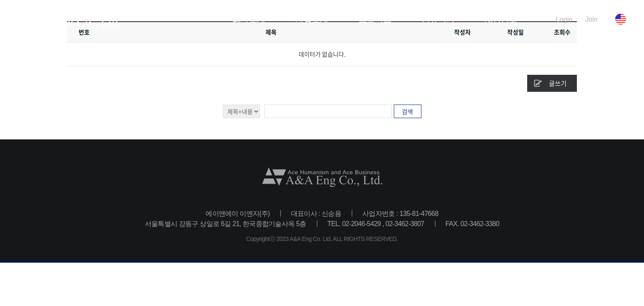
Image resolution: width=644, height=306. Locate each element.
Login (564, 19)
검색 (407, 111)
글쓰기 (558, 83)
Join (592, 19)
